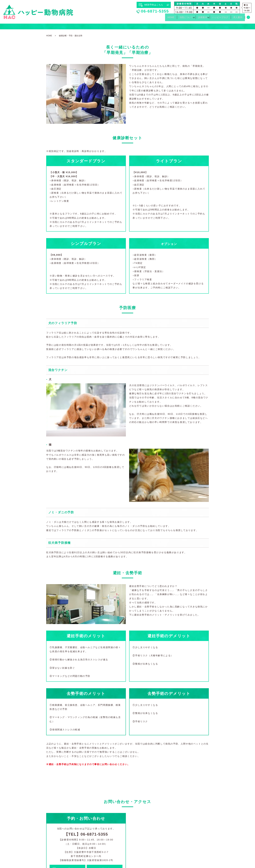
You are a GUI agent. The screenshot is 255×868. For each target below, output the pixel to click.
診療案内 (198, 18)
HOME (163, 18)
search (248, 19)
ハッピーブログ (218, 18)
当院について (180, 18)
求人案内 (237, 18)
